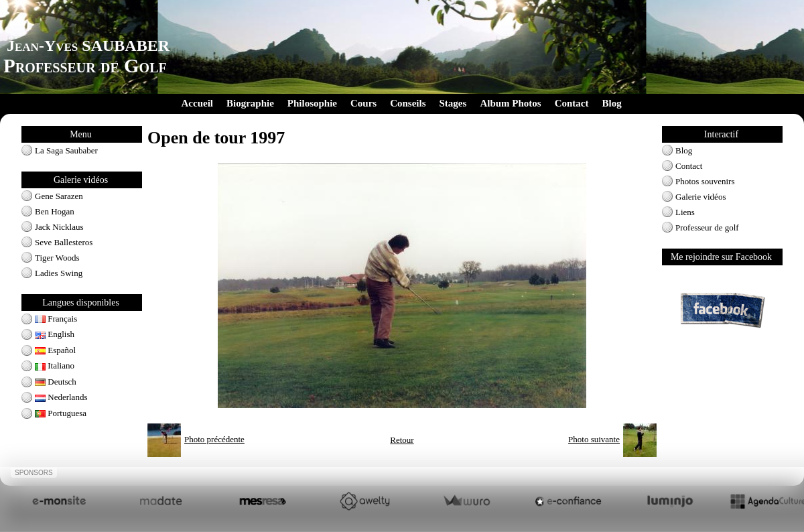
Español (55, 350)
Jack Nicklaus (59, 227)
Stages (453, 103)
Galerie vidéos (700, 197)
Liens (685, 212)
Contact (572, 103)
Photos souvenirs (705, 181)
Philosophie (312, 103)
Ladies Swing (59, 273)
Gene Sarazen (59, 196)
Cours (363, 103)
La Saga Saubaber (66, 150)
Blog (611, 103)
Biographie (250, 103)
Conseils (408, 103)
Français (56, 319)
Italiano (55, 365)
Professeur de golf (707, 227)
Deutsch (56, 382)
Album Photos (510, 103)
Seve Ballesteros (64, 242)
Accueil (197, 103)
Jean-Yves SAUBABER (88, 46)
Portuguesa (61, 413)
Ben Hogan (55, 211)
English (55, 334)
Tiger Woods (57, 258)
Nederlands (61, 397)
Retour (402, 440)
